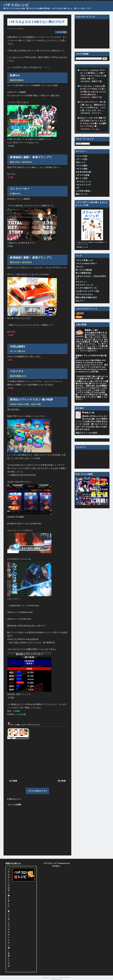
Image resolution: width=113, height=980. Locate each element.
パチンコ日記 (81, 159)
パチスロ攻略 (81, 169)
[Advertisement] (37, 759)
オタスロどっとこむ (84, 285)
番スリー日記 (81, 178)
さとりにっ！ (81, 282)
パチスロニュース (83, 182)
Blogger (56, 866)
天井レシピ (81, 162)
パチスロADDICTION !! (86, 264)
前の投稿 (62, 781)
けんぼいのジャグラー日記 (87, 291)
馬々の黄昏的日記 (83, 273)
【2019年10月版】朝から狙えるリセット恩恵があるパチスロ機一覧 (92, 378)
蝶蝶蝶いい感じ (92, 330)
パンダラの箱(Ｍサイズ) (86, 288)
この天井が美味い (83, 191)
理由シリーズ (81, 194)
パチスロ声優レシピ (84, 260)
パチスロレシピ (16, 5)
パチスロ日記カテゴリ (37, 791)
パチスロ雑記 (81, 166)
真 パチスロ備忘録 (84, 270)
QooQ (60, 979)
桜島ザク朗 (89, 413)
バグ (78, 188)
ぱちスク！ (81, 301)
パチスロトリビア (83, 185)
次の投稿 (13, 781)
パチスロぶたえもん (84, 294)
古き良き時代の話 (83, 172)
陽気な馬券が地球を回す (86, 298)
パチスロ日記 (61, 32)
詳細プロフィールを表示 (86, 433)
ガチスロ (80, 267)
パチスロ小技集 (82, 175)
